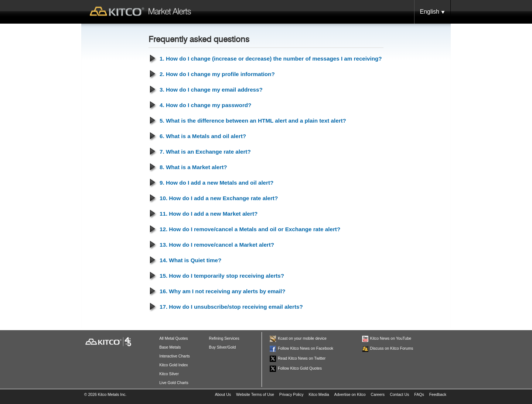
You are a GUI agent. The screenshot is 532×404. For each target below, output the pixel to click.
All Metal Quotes (173, 338)
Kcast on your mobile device (302, 338)
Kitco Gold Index (173, 365)
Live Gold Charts (174, 383)
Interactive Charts (175, 356)
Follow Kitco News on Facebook (306, 348)
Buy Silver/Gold (223, 347)
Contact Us (399, 394)
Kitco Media (319, 394)
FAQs (419, 394)
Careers (378, 394)
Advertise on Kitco (350, 394)
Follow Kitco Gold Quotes (300, 368)
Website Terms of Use (255, 394)
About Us (223, 394)
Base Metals (170, 347)
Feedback (438, 394)
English (432, 12)
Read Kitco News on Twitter (302, 358)
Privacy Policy (291, 394)
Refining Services (224, 338)
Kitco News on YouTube (391, 338)
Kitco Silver (169, 374)
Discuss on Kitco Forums (392, 348)
